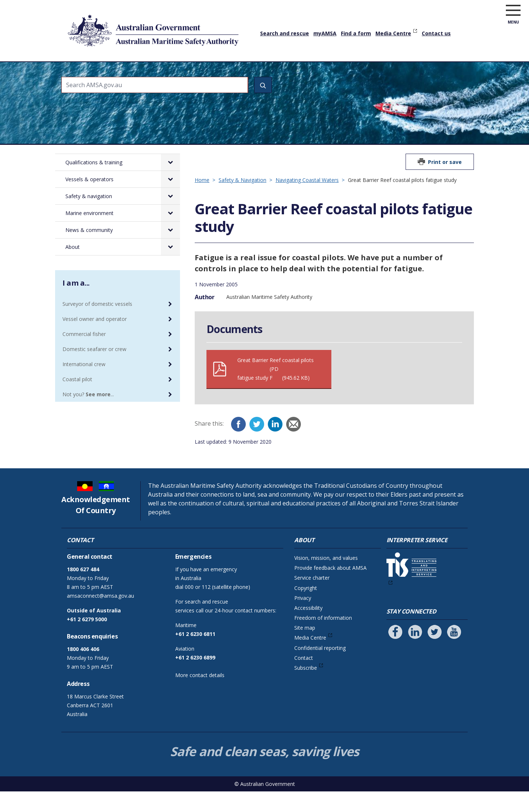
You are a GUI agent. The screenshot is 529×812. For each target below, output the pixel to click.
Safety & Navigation (242, 201)
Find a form (356, 33)
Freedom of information (323, 638)
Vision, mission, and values (326, 578)
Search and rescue (285, 33)
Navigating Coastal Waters (307, 201)
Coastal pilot (77, 400)
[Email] (294, 445)
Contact (304, 678)
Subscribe (306, 688)
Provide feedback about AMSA (330, 588)
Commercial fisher (84, 355)
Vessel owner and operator (95, 339)
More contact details (200, 696)
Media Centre (393, 33)
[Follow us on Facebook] (395, 652)
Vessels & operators (190, 72)
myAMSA (325, 33)
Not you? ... (88, 415)
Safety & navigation (256, 72)
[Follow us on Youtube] (454, 652)
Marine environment (322, 72)
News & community (388, 72)
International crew (84, 385)
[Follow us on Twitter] (435, 652)
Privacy (303, 618)
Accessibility (308, 628)
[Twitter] (257, 445)
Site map (305, 648)
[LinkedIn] (275, 445)
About (434, 72)
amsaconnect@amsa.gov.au (100, 616)
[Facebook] (238, 445)
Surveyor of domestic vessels (97, 324)
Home (70, 66)
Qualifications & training (118, 72)
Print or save (445, 183)
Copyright (306, 609)
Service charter (312, 598)
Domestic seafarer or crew (94, 370)
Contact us (436, 33)
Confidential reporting (320, 668)
